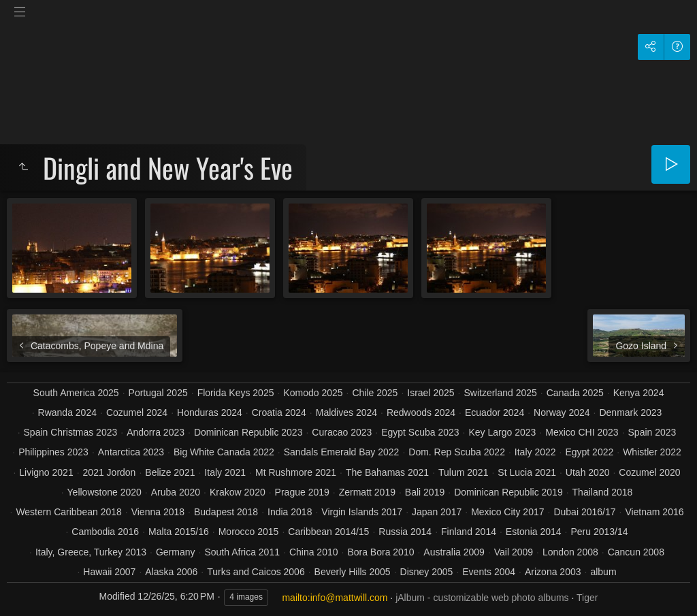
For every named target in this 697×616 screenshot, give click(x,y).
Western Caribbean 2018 (68, 512)
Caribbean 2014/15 (328, 532)
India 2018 (290, 512)
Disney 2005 (427, 572)
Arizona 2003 (553, 572)
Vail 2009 (514, 552)
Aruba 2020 (176, 492)
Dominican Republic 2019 (508, 492)
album (603, 572)
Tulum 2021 (463, 472)
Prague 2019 (302, 492)
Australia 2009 (454, 552)
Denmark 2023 (630, 412)
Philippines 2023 (53, 452)
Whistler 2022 (652, 452)
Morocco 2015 (249, 532)
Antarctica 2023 (131, 452)
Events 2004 (489, 572)
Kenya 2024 (639, 393)
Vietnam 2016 (654, 512)
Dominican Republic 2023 (248, 432)
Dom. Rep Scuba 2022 (457, 452)
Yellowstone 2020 (104, 492)
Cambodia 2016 (105, 532)
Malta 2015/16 (179, 532)
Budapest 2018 (226, 512)
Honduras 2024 (210, 412)
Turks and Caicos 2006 (256, 572)
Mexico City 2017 (507, 512)
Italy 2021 (225, 472)
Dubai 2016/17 (584, 512)
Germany (176, 552)
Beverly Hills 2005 (353, 572)
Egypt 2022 (589, 452)
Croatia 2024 (279, 412)
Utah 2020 (588, 472)
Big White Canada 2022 (224, 452)
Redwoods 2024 (421, 412)
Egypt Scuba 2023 (420, 432)
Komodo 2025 (313, 393)
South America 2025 (76, 393)
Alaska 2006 (171, 572)
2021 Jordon (110, 472)
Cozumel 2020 (649, 472)
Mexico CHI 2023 (582, 432)
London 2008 (570, 552)
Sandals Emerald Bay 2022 (342, 452)
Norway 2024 (562, 412)
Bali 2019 (425, 492)
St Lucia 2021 (527, 472)
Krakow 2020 (238, 492)
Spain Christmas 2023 (71, 432)
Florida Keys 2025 (236, 393)
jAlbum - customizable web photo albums (482, 598)
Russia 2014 (405, 532)
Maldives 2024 (346, 412)
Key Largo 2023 (502, 432)
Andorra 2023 (156, 432)
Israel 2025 (431, 393)
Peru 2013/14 (599, 532)
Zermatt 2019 (367, 492)
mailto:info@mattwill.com (335, 598)
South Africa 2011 (242, 552)
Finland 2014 (469, 532)
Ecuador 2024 (495, 412)
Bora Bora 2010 (380, 552)
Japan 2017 (437, 512)
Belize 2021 (170, 472)
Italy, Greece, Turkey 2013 (91, 552)
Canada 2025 (575, 393)
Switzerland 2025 (500, 393)
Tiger (587, 598)
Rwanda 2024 (67, 412)
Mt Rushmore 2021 (296, 472)
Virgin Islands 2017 (362, 512)
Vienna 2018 (158, 512)
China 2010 (314, 552)
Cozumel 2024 (137, 412)
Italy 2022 (535, 452)
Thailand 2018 (603, 492)
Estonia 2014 (534, 532)
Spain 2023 (652, 432)
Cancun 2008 (636, 552)
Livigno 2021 (46, 472)
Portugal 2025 (158, 393)
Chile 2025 (375, 393)
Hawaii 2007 (109, 572)
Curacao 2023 (342, 432)
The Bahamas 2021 (387, 472)
